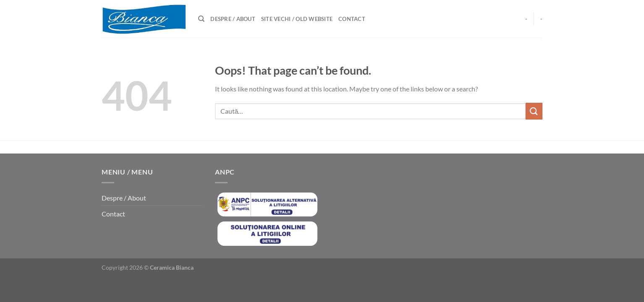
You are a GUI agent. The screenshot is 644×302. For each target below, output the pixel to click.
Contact (352, 19)
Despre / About (233, 19)
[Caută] (201, 19)
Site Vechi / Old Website (297, 19)
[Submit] (534, 111)
